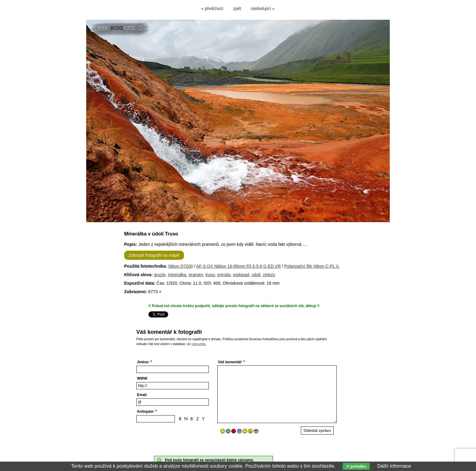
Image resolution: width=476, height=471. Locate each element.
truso (210, 275)
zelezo (269, 275)
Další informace (394, 466)
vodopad (241, 275)
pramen (196, 275)
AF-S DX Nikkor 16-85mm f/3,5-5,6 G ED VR (238, 266)
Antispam (145, 412)
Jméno (143, 362)
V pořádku (356, 466)
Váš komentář (230, 362)
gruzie (160, 275)
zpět (237, 8)
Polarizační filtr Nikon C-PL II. (312, 266)
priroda (224, 275)
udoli (256, 275)
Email (142, 395)
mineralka (177, 275)
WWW (142, 378)
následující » (263, 8)
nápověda (199, 344)
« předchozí (212, 8)
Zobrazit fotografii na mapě (154, 255)
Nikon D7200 (180, 266)
